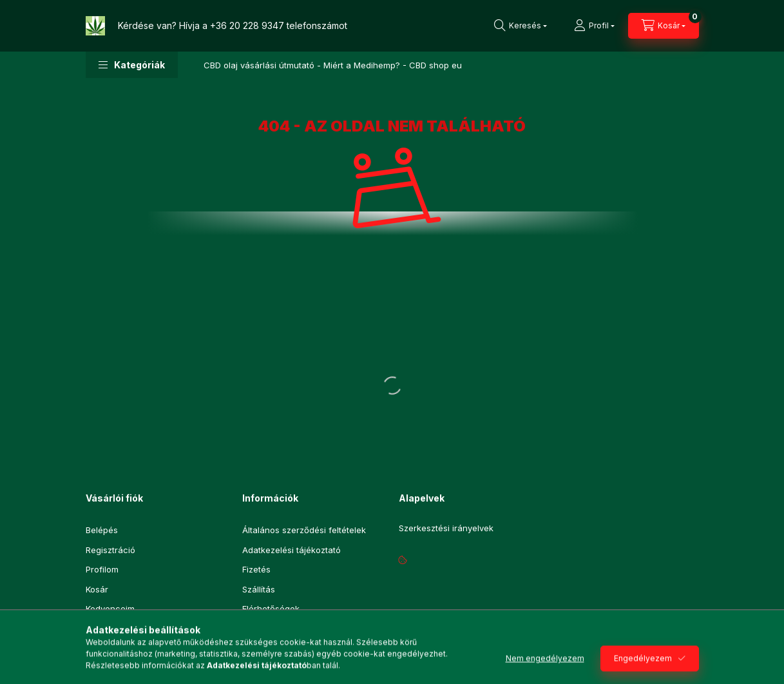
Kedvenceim (110, 609)
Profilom (102, 569)
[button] (132, 65)
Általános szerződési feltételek (304, 530)
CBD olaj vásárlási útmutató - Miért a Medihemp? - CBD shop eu (333, 65)
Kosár (97, 589)
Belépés (102, 530)
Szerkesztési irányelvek (446, 528)
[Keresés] (521, 26)
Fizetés (256, 569)
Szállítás (259, 589)
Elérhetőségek (271, 609)
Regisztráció (110, 550)
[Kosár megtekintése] (664, 26)
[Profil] (594, 26)
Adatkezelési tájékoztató (292, 550)
